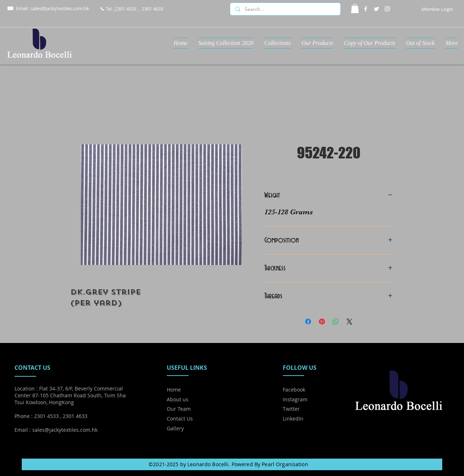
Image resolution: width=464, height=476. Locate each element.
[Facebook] (366, 9)
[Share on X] (349, 322)
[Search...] (285, 9)
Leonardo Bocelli (208, 464)
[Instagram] (387, 9)
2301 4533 (126, 9)
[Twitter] (376, 9)
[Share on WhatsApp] (336, 322)
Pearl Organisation (285, 464)
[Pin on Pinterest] (322, 322)
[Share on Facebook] (308, 322)
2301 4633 (152, 9)
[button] (355, 8)
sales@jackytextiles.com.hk (60, 8)
